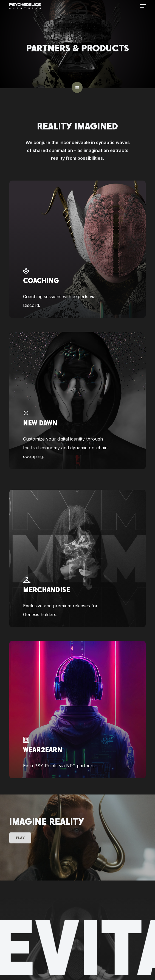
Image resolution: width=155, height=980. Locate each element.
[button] (143, 6)
